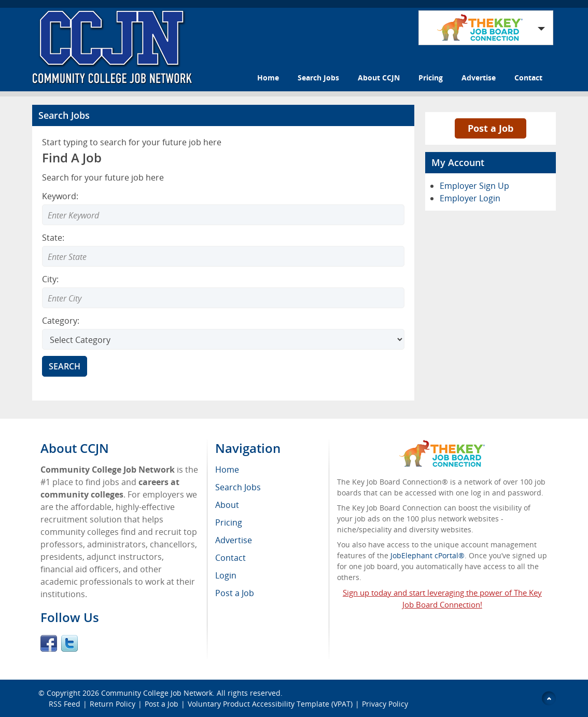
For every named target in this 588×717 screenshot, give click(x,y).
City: (50, 279)
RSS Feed (65, 704)
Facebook (49, 643)
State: (53, 238)
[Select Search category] (223, 339)
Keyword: (60, 196)
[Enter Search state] (223, 256)
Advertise (479, 78)
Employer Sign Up (474, 186)
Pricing (431, 78)
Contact (528, 78)
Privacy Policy (386, 704)
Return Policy (113, 704)
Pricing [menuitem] (229, 522)
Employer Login (470, 198)
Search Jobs (318, 78)
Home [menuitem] (227, 470)
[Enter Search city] (223, 298)
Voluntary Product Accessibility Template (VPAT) (270, 704)
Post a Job (491, 128)
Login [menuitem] (226, 575)
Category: (61, 321)
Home (268, 78)
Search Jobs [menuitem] (238, 487)
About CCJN (379, 78)
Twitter (69, 643)
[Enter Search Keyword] (223, 215)
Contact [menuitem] (230, 558)
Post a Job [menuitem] (235, 593)
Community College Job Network (157, 693)
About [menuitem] (227, 505)
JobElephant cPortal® (428, 555)
